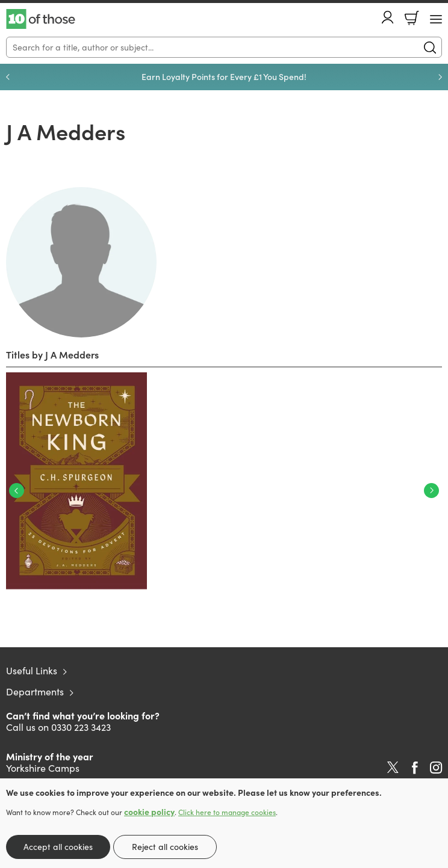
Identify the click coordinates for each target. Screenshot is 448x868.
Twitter (393, 768)
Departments (35, 691)
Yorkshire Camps (43, 768)
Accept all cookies (58, 847)
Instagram (436, 768)
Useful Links (32, 670)
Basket (412, 18)
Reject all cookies (165, 847)
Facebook (415, 768)
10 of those (41, 19)
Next (431, 491)
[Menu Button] (436, 19)
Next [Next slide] (440, 77)
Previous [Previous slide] (8, 77)
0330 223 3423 (81, 727)
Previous (17, 491)
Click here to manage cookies (227, 812)
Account (388, 17)
